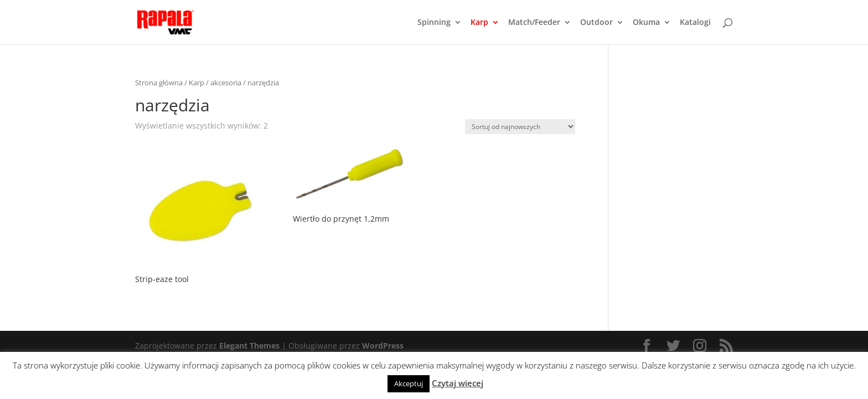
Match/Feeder (534, 23)
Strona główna (159, 83)
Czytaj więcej (458, 383)
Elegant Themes (249, 346)
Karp (479, 23)
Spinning (434, 23)
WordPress (383, 346)
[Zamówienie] (520, 127)
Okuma (646, 23)
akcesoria (226, 83)
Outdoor (596, 23)
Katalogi (695, 23)
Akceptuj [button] (409, 383)
